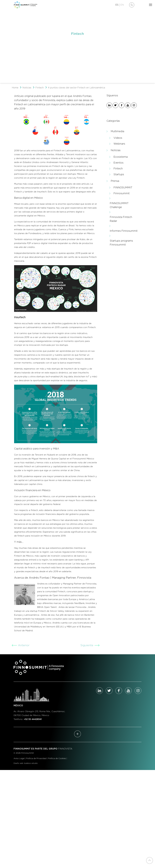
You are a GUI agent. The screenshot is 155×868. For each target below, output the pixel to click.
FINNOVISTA (65, 749)
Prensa (115, 181)
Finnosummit (122, 194)
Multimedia (117, 131)
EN (122, 5)
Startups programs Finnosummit (121, 243)
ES (117, 5)
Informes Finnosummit (124, 231)
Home (15, 88)
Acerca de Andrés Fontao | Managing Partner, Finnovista (53, 578)
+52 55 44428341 (33, 719)
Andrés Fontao (82, 96)
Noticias (27, 88)
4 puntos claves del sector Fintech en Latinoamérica (76, 88)
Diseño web (18, 763)
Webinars (119, 144)
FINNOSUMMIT (123, 188)
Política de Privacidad (36, 759)
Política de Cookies (57, 759)
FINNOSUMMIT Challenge (119, 205)
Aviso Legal (19, 759)
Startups (119, 175)
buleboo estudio (31, 763)
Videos (118, 138)
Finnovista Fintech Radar (121, 219)
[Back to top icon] (150, 860)
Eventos (118, 163)
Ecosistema (121, 157)
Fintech (40, 88)
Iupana (56, 96)
